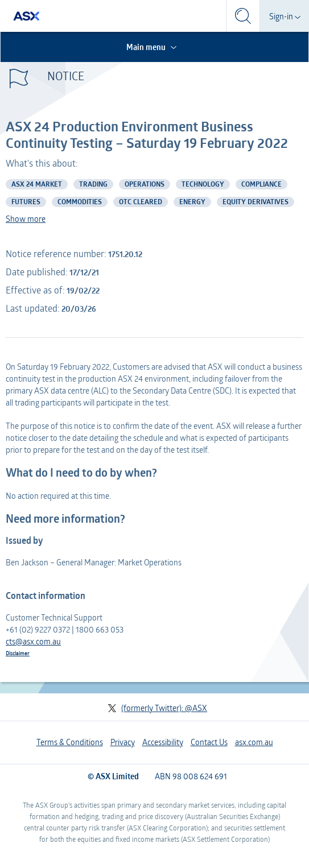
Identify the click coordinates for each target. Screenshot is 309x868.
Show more (26, 219)
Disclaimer (18, 653)
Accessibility (163, 742)
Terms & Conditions (70, 742)
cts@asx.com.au (33, 641)
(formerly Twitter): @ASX (157, 708)
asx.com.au (254, 742)
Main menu (152, 47)
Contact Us (209, 742)
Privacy (123, 742)
